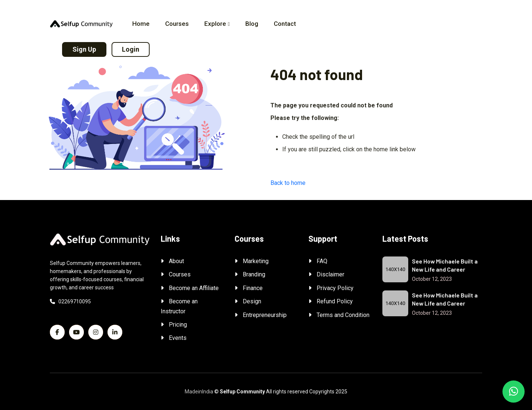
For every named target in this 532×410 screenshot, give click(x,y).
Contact (285, 24)
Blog (252, 24)
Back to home (288, 183)
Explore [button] (215, 24)
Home (141, 24)
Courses (177, 24)
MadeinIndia (199, 392)
